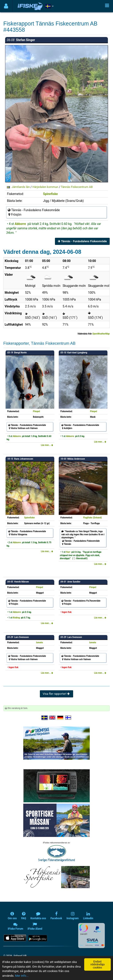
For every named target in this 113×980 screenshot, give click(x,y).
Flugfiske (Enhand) (92, 518)
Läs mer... (47, 445)
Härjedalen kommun (45, 187)
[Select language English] (53, 718)
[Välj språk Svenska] (45, 718)
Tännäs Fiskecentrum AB (77, 187)
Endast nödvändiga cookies (97, 964)
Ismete (40, 643)
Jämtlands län (21, 187)
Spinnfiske (50, 194)
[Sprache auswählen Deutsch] (60, 718)
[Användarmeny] (6, 6)
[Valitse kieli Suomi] (68, 718)
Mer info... (22, 976)
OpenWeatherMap (101, 334)
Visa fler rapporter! (57, 694)
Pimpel (36, 411)
